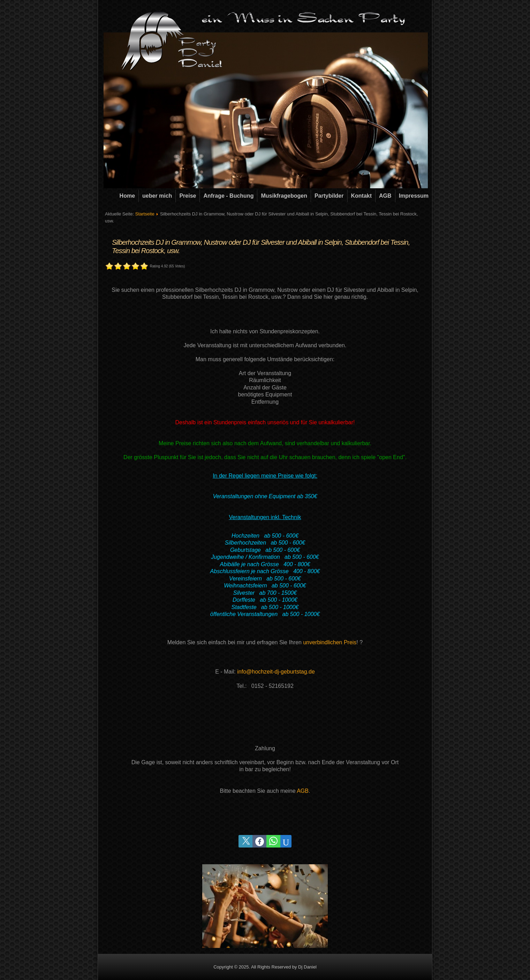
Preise (188, 196)
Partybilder (329, 196)
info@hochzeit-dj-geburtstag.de (276, 672)
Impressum (414, 196)
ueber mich (157, 196)
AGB (385, 196)
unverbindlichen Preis (330, 642)
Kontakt (362, 196)
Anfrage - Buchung (228, 196)
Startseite (145, 214)
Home (127, 196)
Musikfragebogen (284, 196)
